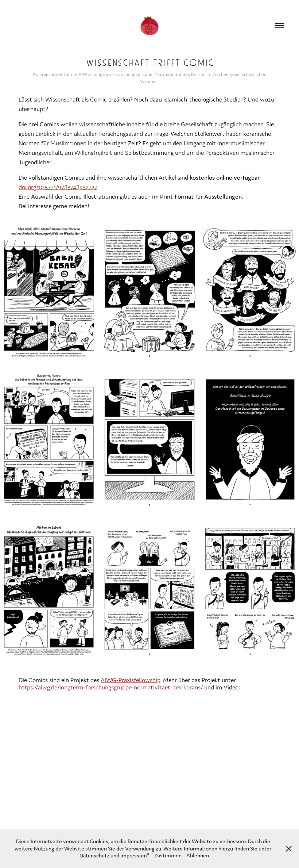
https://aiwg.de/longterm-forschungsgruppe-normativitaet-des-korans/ (111, 687)
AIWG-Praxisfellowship (131, 680)
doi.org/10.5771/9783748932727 (58, 187)
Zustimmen (168, 855)
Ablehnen (198, 855)
